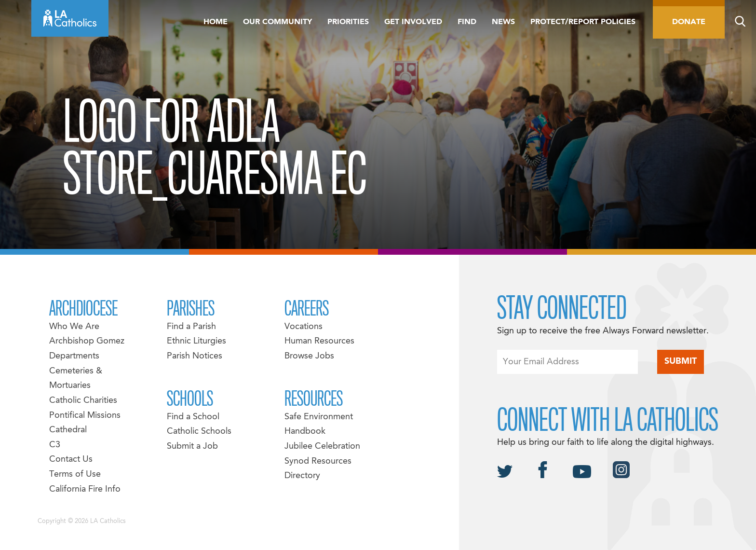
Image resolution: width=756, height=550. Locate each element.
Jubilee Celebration (322, 447)
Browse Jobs (309, 356)
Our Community (277, 22)
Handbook (305, 432)
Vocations (304, 327)
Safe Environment (319, 417)
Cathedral (68, 430)
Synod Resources (318, 461)
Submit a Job (192, 447)
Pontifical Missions (85, 416)
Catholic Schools (199, 432)
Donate (689, 22)
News (503, 22)
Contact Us (71, 460)
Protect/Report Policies (583, 22)
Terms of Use (75, 474)
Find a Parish (191, 327)
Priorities (348, 22)
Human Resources (319, 341)
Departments (74, 356)
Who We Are (74, 327)
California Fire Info (85, 489)
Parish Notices (195, 356)
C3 (55, 445)
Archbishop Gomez (87, 341)
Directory (302, 476)
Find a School (193, 417)
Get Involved (413, 22)
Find (467, 22)
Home (216, 22)
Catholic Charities (83, 401)
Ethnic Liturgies (196, 341)
